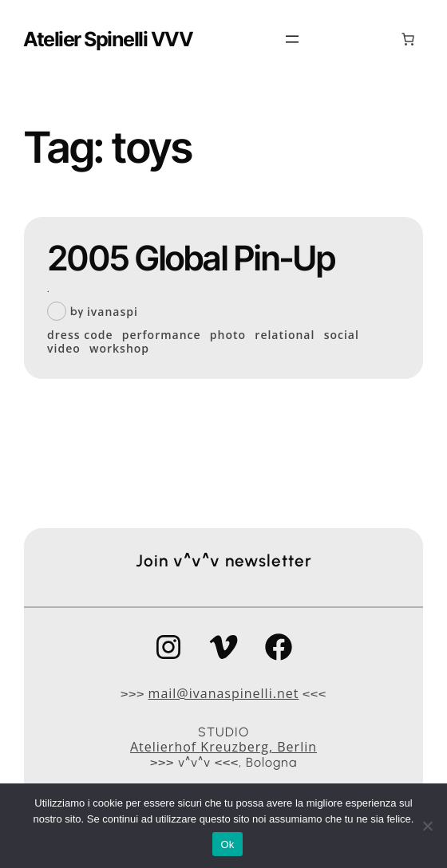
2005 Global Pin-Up (191, 258)
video (64, 349)
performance (162, 335)
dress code (80, 335)
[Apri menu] (292, 39)
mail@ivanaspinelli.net (224, 693)
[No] (427, 826)
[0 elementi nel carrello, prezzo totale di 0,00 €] (408, 39)
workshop (119, 349)
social (342, 335)
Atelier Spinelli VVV (108, 39)
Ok (227, 844)
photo (228, 335)
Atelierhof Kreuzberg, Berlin (223, 747)
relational (285, 335)
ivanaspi (113, 312)
